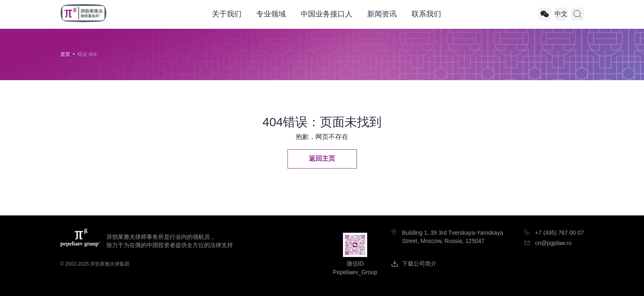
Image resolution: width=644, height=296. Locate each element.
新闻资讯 (382, 14)
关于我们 (227, 14)
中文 (561, 14)
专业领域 (271, 14)
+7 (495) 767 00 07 (560, 233)
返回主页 (322, 158)
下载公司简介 (419, 264)
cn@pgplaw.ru (553, 243)
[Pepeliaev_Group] (545, 14)
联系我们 (426, 14)
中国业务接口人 (327, 14)
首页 (65, 54)
